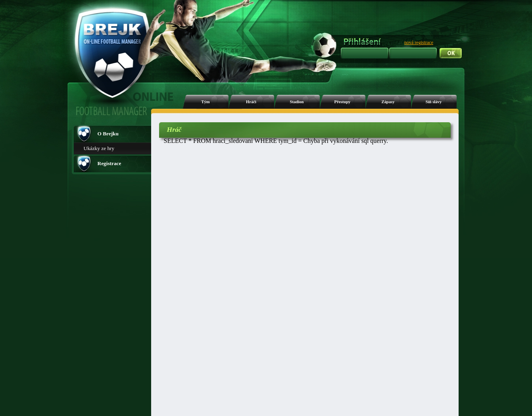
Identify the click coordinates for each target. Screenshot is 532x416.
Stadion (297, 102)
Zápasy (388, 102)
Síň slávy (434, 102)
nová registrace (419, 42)
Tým (205, 102)
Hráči (251, 102)
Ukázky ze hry (99, 148)
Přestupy (343, 102)
